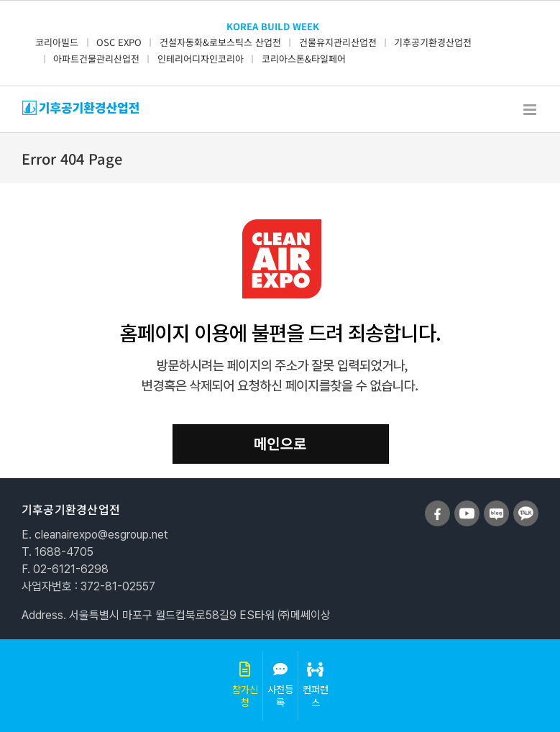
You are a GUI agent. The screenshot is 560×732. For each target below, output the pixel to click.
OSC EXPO (119, 42)
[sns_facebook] (437, 506)
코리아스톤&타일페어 (304, 59)
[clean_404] (280, 225)
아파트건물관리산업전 (96, 59)
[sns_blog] (496, 506)
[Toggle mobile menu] (531, 110)
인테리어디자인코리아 (201, 59)
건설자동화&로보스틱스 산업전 (220, 42)
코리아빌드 (57, 42)
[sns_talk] (526, 506)
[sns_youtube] (467, 506)
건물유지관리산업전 (338, 42)
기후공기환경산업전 (433, 42)
